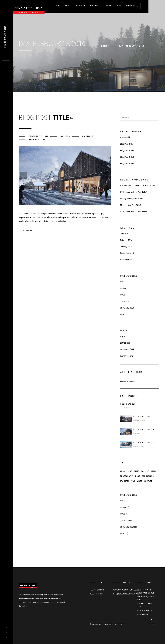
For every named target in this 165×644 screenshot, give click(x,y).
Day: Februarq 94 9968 (5, 37)
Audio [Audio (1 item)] (123, 471)
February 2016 (126, 240)
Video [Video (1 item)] (139, 481)
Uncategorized (127, 308)
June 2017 (125, 234)
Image (123, 295)
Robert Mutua (37, 139)
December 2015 (127, 253)
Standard (124, 301)
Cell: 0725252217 (97, 594)
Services (81, 6)
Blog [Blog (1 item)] (130, 471)
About (68, 6)
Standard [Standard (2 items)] (125, 481)
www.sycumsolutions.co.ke (126, 590)
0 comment (89, 136)
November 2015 (127, 260)
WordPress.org (126, 356)
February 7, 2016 (39, 136)
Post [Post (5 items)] (138, 476)
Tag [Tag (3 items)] (133, 481)
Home (58, 6)
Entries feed (125, 343)
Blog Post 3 (127, 157)
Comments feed (127, 349)
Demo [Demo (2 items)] (137, 471)
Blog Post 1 (127, 144)
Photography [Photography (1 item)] (127, 476)
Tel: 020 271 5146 (97, 590)
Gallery (65, 136)
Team (119, 6)
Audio (123, 282)
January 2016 (126, 247)
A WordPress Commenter (131, 186)
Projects (95, 6)
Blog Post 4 (127, 151)
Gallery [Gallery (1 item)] (145, 471)
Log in (123, 336)
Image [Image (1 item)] (154, 471)
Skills (108, 6)
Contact (131, 6)
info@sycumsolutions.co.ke (126, 594)
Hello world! (125, 137)
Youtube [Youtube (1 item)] (148, 481)
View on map (143, 614)
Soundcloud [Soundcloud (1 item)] (148, 476)
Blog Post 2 (127, 164)
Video (123, 315)
